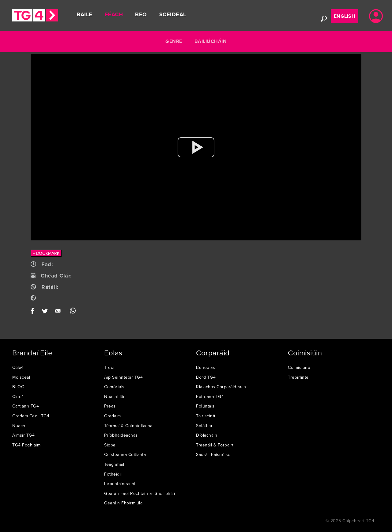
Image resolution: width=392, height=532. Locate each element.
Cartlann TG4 (26, 406)
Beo (141, 14)
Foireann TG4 (210, 396)
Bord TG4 (206, 377)
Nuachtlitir (115, 396)
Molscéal (21, 377)
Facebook (34, 312)
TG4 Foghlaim (26, 445)
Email (59, 312)
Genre (174, 41)
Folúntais (205, 406)
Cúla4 (18, 367)
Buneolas (205, 367)
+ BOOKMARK (46, 253)
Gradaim (113, 416)
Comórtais (114, 387)
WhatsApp (73, 312)
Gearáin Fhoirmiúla (123, 503)
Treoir (110, 367)
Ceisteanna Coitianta (125, 454)
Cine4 (18, 396)
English (345, 16)
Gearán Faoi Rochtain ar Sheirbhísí (139, 493)
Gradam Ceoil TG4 (31, 416)
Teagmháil (114, 464)
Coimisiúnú (299, 367)
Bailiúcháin (211, 41)
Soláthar (204, 426)
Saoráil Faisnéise (213, 454)
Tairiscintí (206, 416)
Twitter (45, 312)
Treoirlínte (298, 377)
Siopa (110, 445)
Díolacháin (207, 435)
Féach (114, 14)
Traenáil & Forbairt (215, 445)
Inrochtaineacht (120, 484)
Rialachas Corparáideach (221, 387)
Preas (110, 406)
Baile (85, 14)
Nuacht (19, 426)
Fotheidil (113, 474)
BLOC (18, 387)
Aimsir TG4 (23, 435)
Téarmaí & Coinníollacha (128, 426)
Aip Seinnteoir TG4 (123, 377)
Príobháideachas (121, 435)
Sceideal (173, 14)
